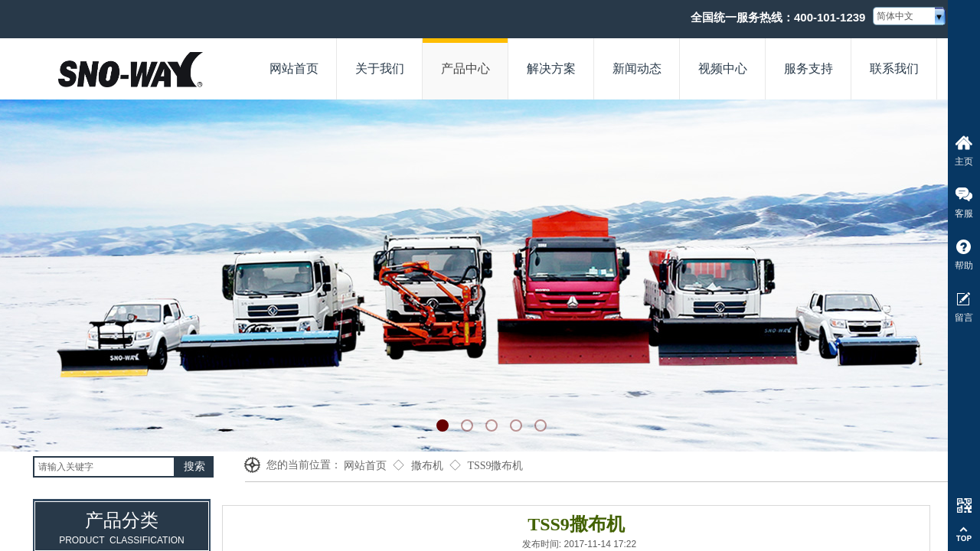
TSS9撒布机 (495, 466)
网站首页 (365, 466)
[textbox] (104, 467)
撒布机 (427, 466)
